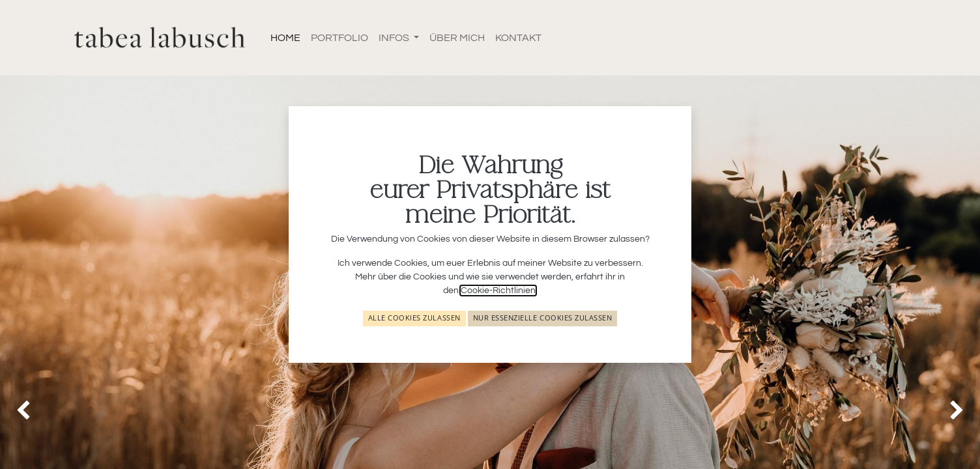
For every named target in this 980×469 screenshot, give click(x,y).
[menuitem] (285, 38)
